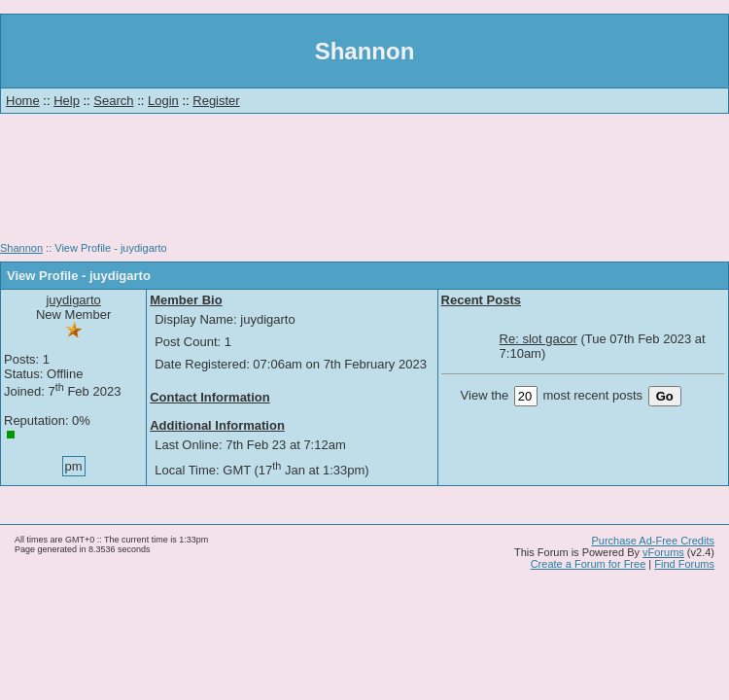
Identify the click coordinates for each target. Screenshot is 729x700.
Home (23, 101)
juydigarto (73, 300)
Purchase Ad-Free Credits (653, 541)
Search (113, 101)
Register (216, 101)
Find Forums (684, 564)
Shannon (21, 248)
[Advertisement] (364, 185)
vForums (663, 552)
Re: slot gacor (538, 339)
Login (163, 101)
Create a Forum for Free (589, 564)
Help (67, 101)
